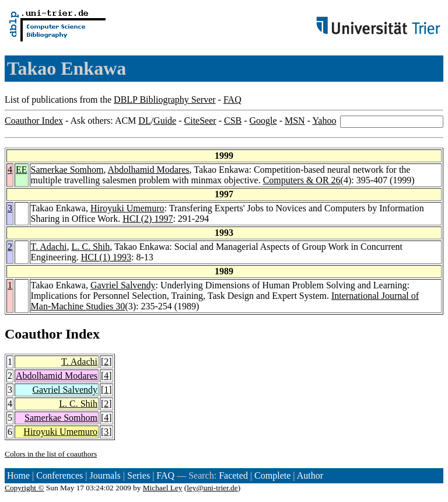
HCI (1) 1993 (106, 257)
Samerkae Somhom (67, 170)
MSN (295, 121)
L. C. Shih (90, 247)
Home (18, 475)
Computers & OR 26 (302, 180)
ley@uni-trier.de (212, 488)
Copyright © (24, 488)
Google (263, 121)
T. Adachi (49, 247)
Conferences (60, 475)
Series (139, 475)
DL (144, 121)
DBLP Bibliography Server (165, 100)
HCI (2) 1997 (148, 219)
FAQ (232, 100)
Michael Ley (163, 488)
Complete (272, 475)
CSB (233, 121)
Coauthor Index (34, 121)
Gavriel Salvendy (123, 285)
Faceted (233, 475)
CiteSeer (200, 121)
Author (310, 475)
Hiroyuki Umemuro (127, 208)
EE (22, 170)
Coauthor (33, 334)
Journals (105, 475)
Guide (165, 121)
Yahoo (324, 121)
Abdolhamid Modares (149, 170)
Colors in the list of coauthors (51, 454)
